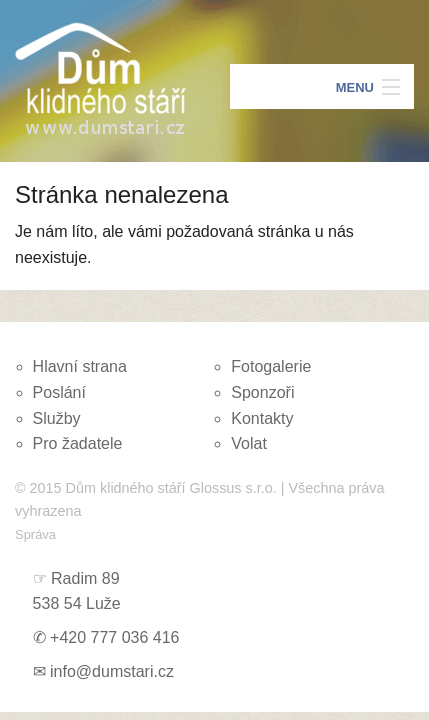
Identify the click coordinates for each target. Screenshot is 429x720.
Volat (249, 443)
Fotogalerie (271, 366)
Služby (57, 418)
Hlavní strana (80, 366)
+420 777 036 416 (114, 637)
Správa (35, 534)
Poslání (59, 392)
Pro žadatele (78, 443)
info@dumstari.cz (112, 671)
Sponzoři (262, 392)
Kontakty (262, 418)
